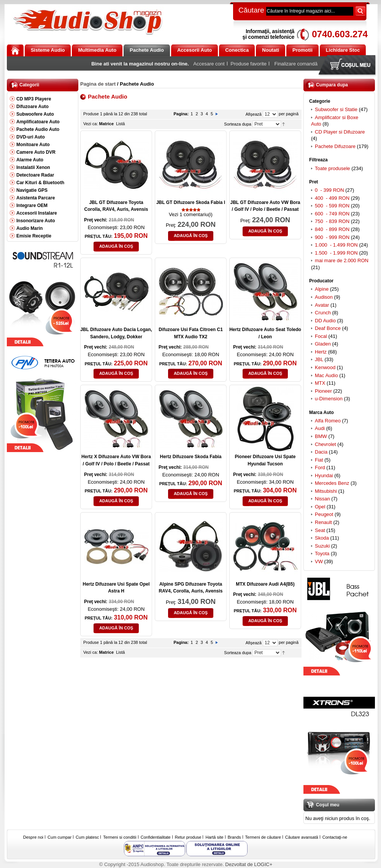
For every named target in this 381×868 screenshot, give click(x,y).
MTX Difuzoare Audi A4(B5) (265, 584)
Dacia (321, 452)
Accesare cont (209, 64)
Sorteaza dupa (238, 124)
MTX (320, 383)
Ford (320, 467)
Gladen (323, 344)
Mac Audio (326, 375)
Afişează (254, 114)
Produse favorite (248, 64)
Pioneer (323, 391)
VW (319, 561)
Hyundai (324, 475)
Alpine (322, 289)
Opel (320, 507)
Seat (320, 530)
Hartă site (215, 837)
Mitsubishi (326, 491)
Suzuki (322, 546)
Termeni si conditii (120, 837)
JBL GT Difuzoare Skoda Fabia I (191, 202)
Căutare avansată (302, 837)
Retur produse (188, 837)
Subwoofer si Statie (336, 109)
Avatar (322, 305)
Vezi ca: (91, 124)
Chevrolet (325, 444)
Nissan (322, 499)
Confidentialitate (156, 837)
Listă (120, 124)
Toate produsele (333, 168)
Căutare (251, 10)
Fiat (319, 460)
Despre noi (33, 837)
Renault (323, 522)
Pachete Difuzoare (335, 146)
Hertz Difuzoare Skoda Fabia (190, 457)
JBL (319, 359)
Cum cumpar (60, 837)
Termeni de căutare (263, 837)
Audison (324, 297)
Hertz (321, 352)
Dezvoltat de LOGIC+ (249, 864)
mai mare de (342, 260)
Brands (234, 837)
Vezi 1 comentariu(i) (191, 214)
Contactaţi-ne (335, 837)
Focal (321, 336)
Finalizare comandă (296, 64)
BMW (321, 436)
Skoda (322, 538)
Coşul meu (349, 66)
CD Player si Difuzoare (340, 132)
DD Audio (325, 321)
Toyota (322, 553)
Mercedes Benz (332, 483)
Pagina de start (98, 84)
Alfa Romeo (328, 421)
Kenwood (325, 367)
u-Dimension (329, 399)
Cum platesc (87, 837)
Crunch (323, 313)
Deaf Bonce (328, 328)
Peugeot (324, 514)
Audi (320, 428)
